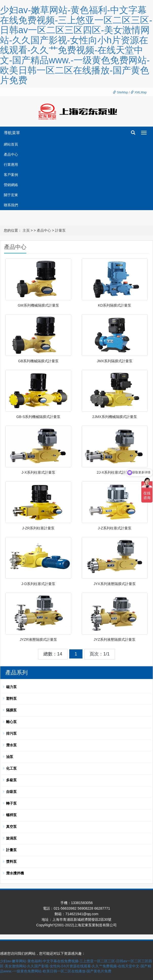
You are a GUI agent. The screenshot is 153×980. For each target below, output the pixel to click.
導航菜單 (12, 133)
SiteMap (120, 92)
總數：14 (53, 654)
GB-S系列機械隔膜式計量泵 (38, 417)
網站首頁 (11, 144)
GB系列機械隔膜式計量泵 (38, 361)
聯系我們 (11, 205)
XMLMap (139, 92)
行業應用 (11, 165)
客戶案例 (11, 175)
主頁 (26, 230)
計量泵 (60, 230)
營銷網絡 (11, 185)
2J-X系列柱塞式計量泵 (115, 472)
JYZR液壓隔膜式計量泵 (38, 639)
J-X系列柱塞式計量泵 (38, 472)
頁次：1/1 (100, 654)
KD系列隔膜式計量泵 (115, 305)
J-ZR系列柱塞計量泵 (38, 528)
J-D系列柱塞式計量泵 (38, 584)
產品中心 (11, 154)
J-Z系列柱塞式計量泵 (115, 528)
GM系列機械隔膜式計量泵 (38, 305)
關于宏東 (11, 195)
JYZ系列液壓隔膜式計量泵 (115, 639)
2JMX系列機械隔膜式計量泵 (115, 417)
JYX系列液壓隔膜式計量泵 (115, 584)
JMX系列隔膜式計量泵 (115, 361)
